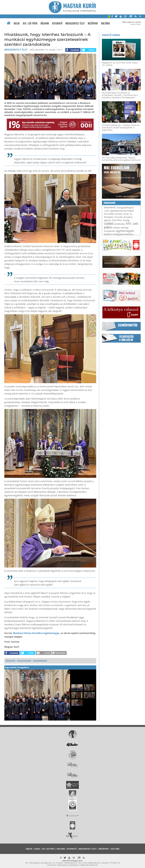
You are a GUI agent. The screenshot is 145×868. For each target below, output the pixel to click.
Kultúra (106, 23)
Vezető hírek (111, 35)
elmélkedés (120, 224)
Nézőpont (93, 23)
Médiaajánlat (62, 865)
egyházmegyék (125, 231)
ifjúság (126, 220)
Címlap (29, 849)
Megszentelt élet (75, 23)
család (109, 223)
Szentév (118, 214)
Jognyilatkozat (74, 865)
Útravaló (118, 217)
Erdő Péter (117, 220)
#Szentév (10, 661)
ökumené (110, 207)
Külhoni (45, 23)
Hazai (17, 23)
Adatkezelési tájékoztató (89, 865)
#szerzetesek (24, 661)
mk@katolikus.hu (94, 863)
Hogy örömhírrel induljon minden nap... (120, 172)
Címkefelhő (110, 203)
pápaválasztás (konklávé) (122, 211)
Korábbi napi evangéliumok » (128, 196)
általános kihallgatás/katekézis (119, 234)
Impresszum (52, 865)
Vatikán (116, 228)
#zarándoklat (40, 661)
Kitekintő (57, 23)
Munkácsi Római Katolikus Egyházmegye (36, 633)
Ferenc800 (109, 214)
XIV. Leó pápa (30, 23)
